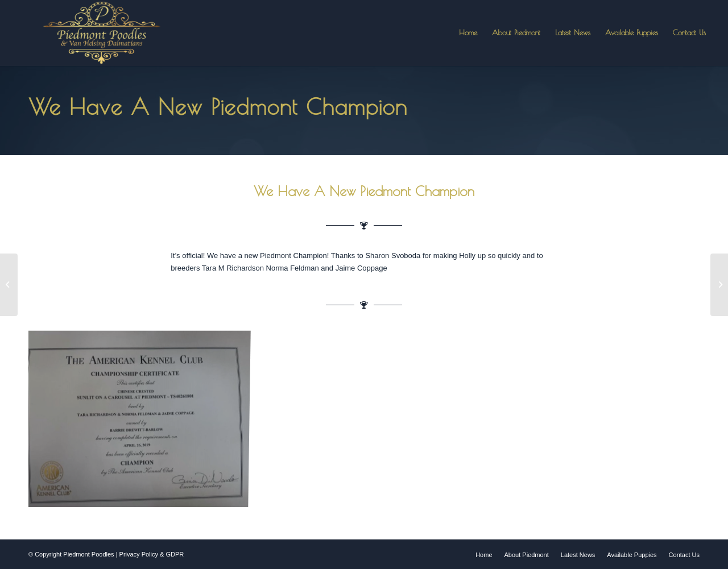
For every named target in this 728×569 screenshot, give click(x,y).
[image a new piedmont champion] (142, 420)
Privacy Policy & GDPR (152, 554)
